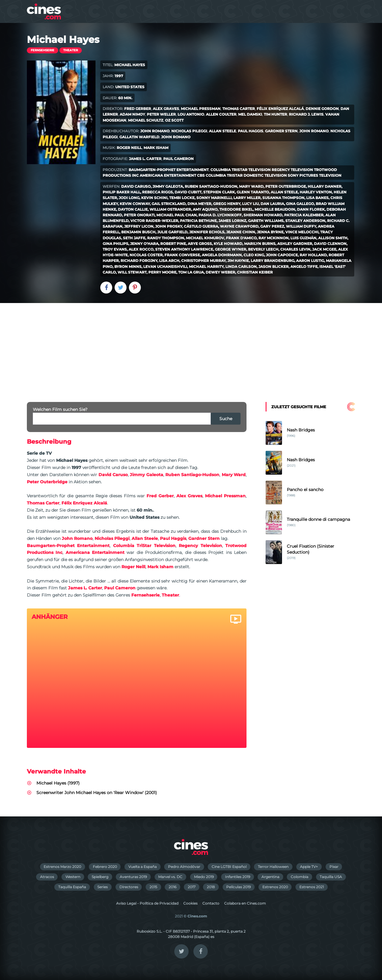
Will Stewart (132, 272)
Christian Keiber (255, 272)
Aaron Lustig (310, 261)
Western (73, 877)
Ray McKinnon (274, 238)
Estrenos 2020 (275, 887)
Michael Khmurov (205, 238)
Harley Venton (316, 192)
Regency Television (292, 170)
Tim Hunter (275, 114)
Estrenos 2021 (312, 887)
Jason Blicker (274, 267)
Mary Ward (251, 186)
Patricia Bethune (198, 221)
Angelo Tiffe (304, 267)
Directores (129, 887)
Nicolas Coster (146, 255)
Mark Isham (156, 148)
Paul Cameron (178, 159)
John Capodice (282, 255)
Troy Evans (115, 249)
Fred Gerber (138, 109)
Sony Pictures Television (315, 175)
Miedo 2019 (204, 877)
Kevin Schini (154, 198)
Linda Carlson (241, 267)
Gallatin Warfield (139, 137)
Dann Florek (311, 209)
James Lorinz (232, 221)
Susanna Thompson (283, 198)
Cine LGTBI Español (229, 867)
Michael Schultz (146, 120)
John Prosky (169, 226)
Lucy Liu (250, 204)
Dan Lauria (272, 204)
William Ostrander (170, 209)
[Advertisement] (191, 348)
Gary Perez (272, 226)
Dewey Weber (220, 272)
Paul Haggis (251, 131)
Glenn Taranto (253, 192)
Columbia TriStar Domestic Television (246, 175)
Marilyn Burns (260, 244)
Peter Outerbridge (286, 186)
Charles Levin (295, 249)
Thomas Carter (239, 109)
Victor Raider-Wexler (154, 221)
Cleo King (254, 255)
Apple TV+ (309, 867)
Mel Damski (250, 114)
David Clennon (330, 244)
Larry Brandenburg (272, 261)
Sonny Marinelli (214, 198)
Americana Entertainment (168, 175)
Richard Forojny (139, 261)
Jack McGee (324, 249)
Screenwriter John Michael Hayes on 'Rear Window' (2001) (97, 793)
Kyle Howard (228, 244)
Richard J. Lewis (306, 114)
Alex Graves (166, 109)
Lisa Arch (169, 261)
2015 (153, 887)
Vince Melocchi (302, 232)
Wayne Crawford (239, 226)
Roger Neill (129, 148)
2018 (211, 887)
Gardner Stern (281, 131)
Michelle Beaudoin (275, 209)
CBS (201, 175)
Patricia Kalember (304, 215)
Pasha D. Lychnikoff (220, 215)
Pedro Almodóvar (184, 867)
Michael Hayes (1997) (58, 783)
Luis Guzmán (303, 238)
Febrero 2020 (105, 867)
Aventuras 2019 (133, 877)
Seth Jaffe (134, 238)
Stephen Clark (219, 192)
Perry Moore (162, 272)
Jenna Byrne (270, 232)
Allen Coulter (221, 114)
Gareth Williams (266, 221)
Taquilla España (72, 887)
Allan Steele (222, 131)
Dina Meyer (199, 204)
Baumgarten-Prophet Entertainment (169, 170)
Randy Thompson (166, 238)
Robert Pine (173, 244)
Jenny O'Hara (144, 244)
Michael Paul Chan (177, 215)
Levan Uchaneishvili (165, 267)
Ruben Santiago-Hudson (211, 186)
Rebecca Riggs (157, 192)
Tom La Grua (191, 272)
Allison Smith (333, 238)
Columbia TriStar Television (241, 170)
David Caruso (136, 186)
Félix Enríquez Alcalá (280, 109)
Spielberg (100, 877)
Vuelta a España (143, 867)
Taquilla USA (331, 877)
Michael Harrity (206, 267)
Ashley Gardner (295, 244)
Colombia (299, 877)
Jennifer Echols (207, 232)
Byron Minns (128, 267)
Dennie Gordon (322, 109)
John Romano (155, 131)
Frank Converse (182, 255)
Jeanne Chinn (241, 232)
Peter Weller (161, 114)
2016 (172, 887)
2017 (192, 887)
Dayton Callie (133, 209)
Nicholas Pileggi (189, 131)
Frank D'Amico (241, 238)
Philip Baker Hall (121, 192)
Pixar (334, 867)
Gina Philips (115, 244)
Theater (71, 50)
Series (103, 887)
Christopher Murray (203, 261)
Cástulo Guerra (201, 226)
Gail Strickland (169, 204)
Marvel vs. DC (170, 877)
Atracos (47, 877)
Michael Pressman (201, 109)
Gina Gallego (300, 204)
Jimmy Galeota (168, 186)
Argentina (270, 877)
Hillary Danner (325, 186)
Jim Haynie (238, 261)
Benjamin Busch (138, 232)
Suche (226, 419)
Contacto (211, 903)
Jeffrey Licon (139, 226)
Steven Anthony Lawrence (184, 249)
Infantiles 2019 (238, 877)
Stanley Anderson (305, 221)
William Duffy (301, 226)
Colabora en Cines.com (245, 903)
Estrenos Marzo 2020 (62, 867)
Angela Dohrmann (222, 255)
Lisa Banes (317, 198)
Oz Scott (174, 120)
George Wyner (231, 249)
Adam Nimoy (132, 114)
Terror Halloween (273, 867)
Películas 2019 (238, 887)
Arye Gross (200, 244)
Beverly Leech (263, 249)
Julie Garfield (172, 232)
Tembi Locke (182, 198)
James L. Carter (145, 159)
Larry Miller (247, 198)
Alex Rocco (141, 249)
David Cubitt (188, 192)
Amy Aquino (205, 209)
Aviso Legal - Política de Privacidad (147, 903)
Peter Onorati (139, 215)
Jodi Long (129, 198)
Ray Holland (313, 255)
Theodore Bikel (236, 209)
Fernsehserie (43, 50)
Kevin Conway (135, 204)
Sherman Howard (263, 215)
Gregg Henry (227, 204)
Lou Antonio (191, 114)
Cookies (190, 903)
